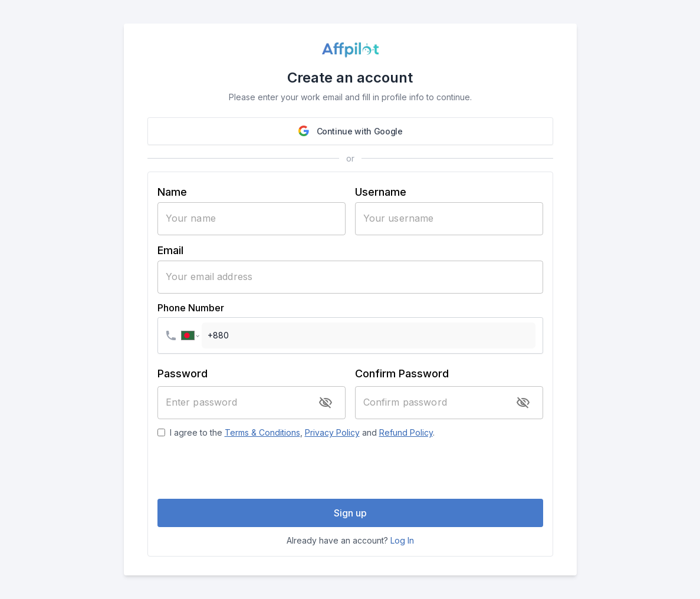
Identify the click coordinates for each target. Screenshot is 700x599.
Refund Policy (406, 432)
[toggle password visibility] (326, 403)
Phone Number (191, 308)
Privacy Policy (332, 432)
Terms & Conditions (262, 432)
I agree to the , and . (302, 432)
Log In (402, 540)
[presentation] (350, 469)
